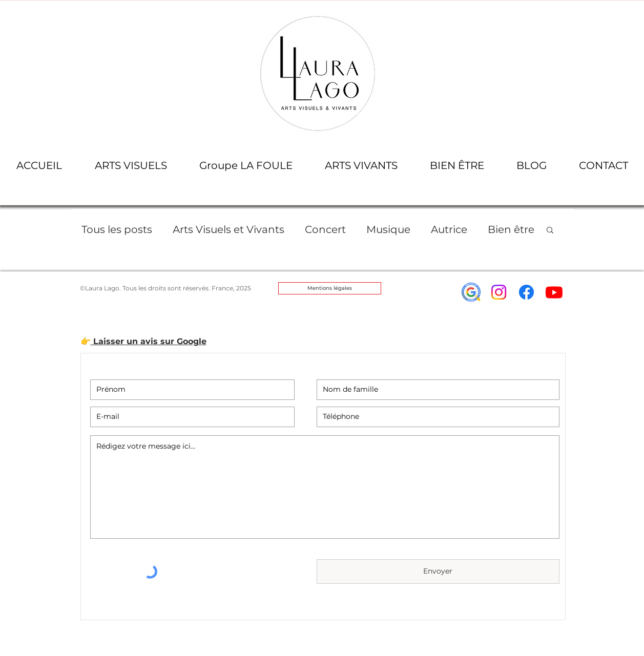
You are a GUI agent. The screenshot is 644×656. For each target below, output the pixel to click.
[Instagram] (499, 292)
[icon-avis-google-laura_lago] (471, 292)
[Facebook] (526, 292)
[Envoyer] (438, 572)
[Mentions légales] (330, 288)
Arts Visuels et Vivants (228, 229)
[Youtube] (554, 292)
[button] (131, 166)
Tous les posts (117, 229)
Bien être (511, 229)
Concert (325, 229)
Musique (388, 229)
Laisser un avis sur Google (149, 341)
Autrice (449, 229)
